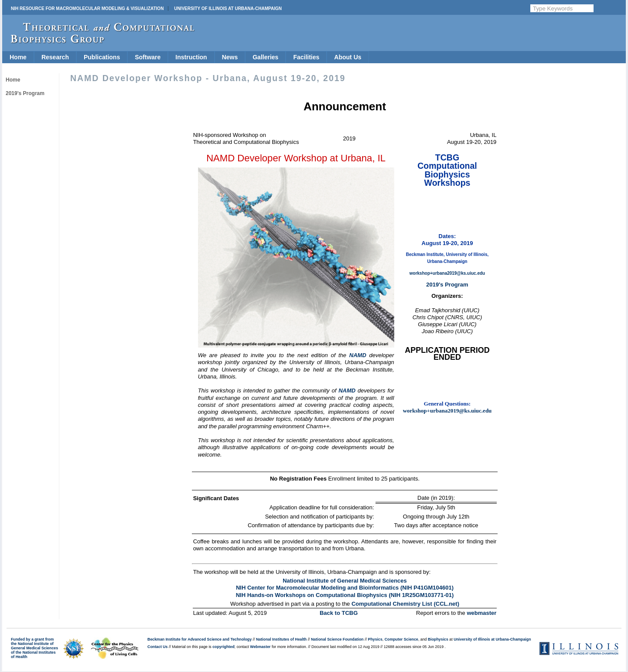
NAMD (358, 355)
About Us (348, 57)
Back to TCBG (339, 613)
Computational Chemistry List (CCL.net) (405, 604)
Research (55, 57)
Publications (102, 57)
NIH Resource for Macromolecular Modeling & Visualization (87, 9)
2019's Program (25, 93)
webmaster (481, 613)
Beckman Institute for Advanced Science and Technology (200, 639)
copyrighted (223, 647)
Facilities (306, 57)
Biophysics (438, 639)
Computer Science (401, 639)
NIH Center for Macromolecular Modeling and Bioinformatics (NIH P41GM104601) (345, 588)
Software (148, 57)
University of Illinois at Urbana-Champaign (228, 9)
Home (18, 57)
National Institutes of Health (281, 639)
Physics (375, 639)
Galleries (265, 57)
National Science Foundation (337, 639)
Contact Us (157, 647)
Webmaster (260, 647)
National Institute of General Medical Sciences (345, 581)
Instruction (191, 57)
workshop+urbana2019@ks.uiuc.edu (447, 273)
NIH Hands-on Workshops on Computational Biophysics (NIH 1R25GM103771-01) (345, 595)
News (230, 57)
